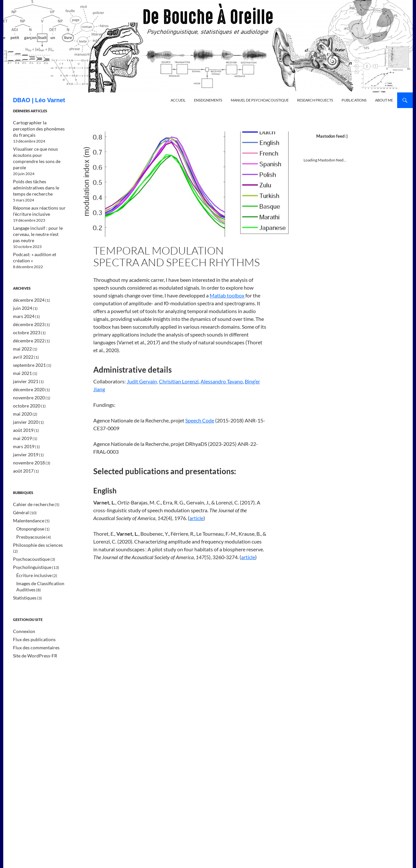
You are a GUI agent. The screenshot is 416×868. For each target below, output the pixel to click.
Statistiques (23, 564)
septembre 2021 (27, 345)
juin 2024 (21, 290)
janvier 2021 (24, 361)
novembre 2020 (27, 376)
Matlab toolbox (227, 295)
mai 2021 (21, 353)
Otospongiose (28, 503)
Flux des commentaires (32, 613)
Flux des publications (31, 605)
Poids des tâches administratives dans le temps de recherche (38, 173)
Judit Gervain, (142, 381)
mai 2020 (21, 392)
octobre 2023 (25, 314)
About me (384, 100)
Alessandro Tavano (222, 381)
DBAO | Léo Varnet (39, 100)
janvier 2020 (24, 400)
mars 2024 (22, 298)
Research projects (315, 100)
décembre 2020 (26, 369)
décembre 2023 (26, 306)
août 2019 (22, 408)
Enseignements (208, 100)
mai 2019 (21, 415)
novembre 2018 (27, 439)
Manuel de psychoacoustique (260, 100)
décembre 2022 (26, 322)
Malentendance (26, 496)
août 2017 (22, 447)
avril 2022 (22, 337)
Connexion (22, 597)
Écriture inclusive (31, 542)
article (196, 518)
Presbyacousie (29, 511)
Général (20, 488)
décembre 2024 (26, 283)
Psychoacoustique (29, 527)
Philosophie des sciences (34, 519)
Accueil (178, 100)
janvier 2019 (24, 431)
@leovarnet (357, 136)
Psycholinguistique (29, 535)
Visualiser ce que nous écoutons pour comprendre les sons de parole (39, 148)
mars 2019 (22, 423)
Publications (354, 100)
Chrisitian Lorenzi (179, 381)
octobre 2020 (25, 384)
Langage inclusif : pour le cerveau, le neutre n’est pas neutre (36, 218)
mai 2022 (21, 330)
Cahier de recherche (30, 480)
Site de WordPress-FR (32, 620)
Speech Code (200, 420)
